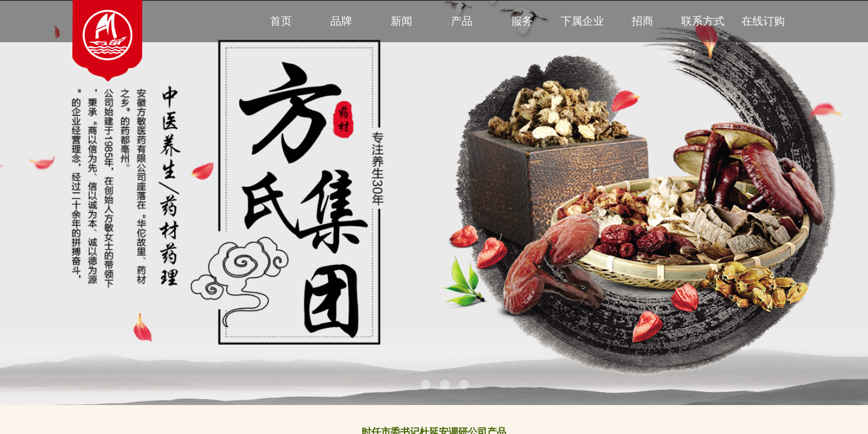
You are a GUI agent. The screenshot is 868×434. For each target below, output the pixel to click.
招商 (643, 21)
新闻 (401, 21)
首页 (281, 21)
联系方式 (703, 21)
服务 (522, 21)
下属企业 (582, 21)
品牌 (341, 21)
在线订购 (763, 21)
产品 (462, 21)
